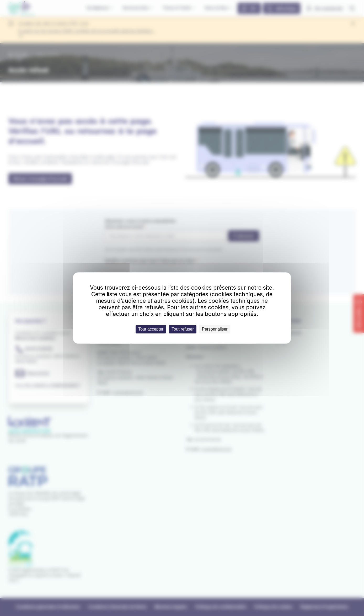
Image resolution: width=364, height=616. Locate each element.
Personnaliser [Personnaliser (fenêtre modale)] (215, 329)
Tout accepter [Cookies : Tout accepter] (151, 329)
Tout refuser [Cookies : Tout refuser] (183, 329)
